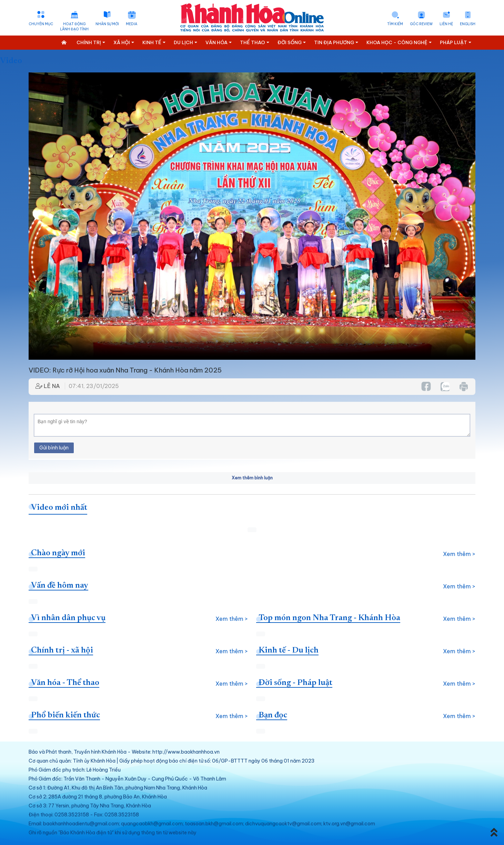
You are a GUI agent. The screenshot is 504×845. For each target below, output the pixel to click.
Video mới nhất (59, 508)
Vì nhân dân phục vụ (68, 618)
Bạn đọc (273, 715)
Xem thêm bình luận (252, 478)
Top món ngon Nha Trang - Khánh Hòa (329, 618)
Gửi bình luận (54, 448)
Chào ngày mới (58, 553)
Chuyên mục (41, 24)
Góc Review (421, 24)
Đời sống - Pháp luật (295, 683)
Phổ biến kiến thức (65, 715)
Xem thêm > (459, 554)
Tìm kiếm (395, 24)
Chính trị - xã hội (62, 650)
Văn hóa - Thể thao (65, 683)
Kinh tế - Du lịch (289, 650)
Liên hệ (446, 24)
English (468, 24)
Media (132, 24)
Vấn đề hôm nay (60, 586)
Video (11, 61)
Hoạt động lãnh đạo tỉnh (74, 27)
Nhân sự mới (107, 24)
